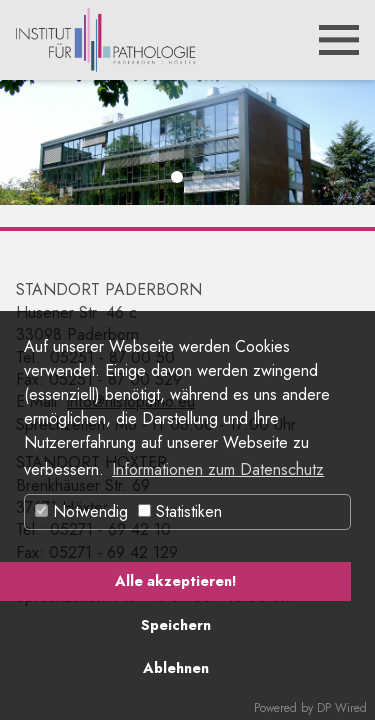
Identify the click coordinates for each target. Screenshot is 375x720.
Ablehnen (176, 668)
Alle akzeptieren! (175, 581)
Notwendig (81, 511)
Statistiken (180, 511)
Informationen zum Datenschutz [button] (218, 469)
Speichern (176, 625)
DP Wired (342, 708)
